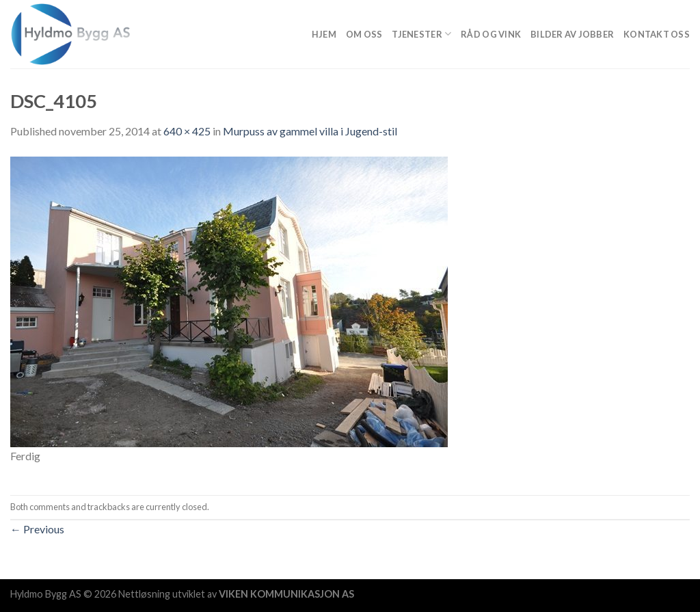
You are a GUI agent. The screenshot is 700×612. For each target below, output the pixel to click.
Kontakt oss (657, 34)
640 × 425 (187, 131)
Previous (37, 529)
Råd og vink (491, 34)
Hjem (324, 34)
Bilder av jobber (572, 34)
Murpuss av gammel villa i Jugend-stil (310, 131)
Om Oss (364, 34)
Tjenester (421, 34)
